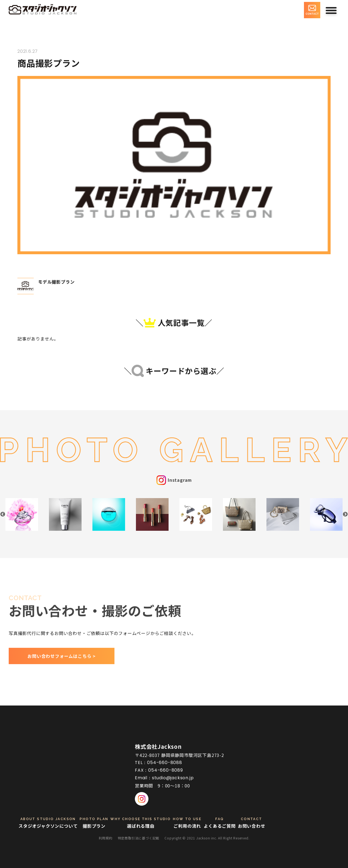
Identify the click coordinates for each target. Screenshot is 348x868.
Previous (3, 514)
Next (345, 514)
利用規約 (106, 838)
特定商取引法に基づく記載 (139, 838)
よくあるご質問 (220, 823)
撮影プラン (94, 823)
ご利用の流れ (187, 823)
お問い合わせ (252, 823)
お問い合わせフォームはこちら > (62, 656)
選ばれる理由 (141, 823)
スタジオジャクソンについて (48, 823)
